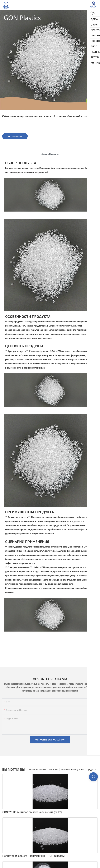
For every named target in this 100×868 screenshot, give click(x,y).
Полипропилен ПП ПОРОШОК (44, 770)
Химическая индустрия (72, 770)
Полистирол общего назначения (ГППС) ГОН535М (34, 856)
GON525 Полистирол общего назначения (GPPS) (32, 812)
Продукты (91, 770)
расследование (15, 136)
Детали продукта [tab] (50, 154)
